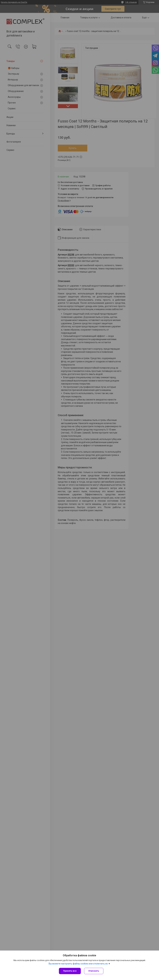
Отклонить (94, 971)
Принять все (70, 971)
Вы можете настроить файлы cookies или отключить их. (78, 964)
